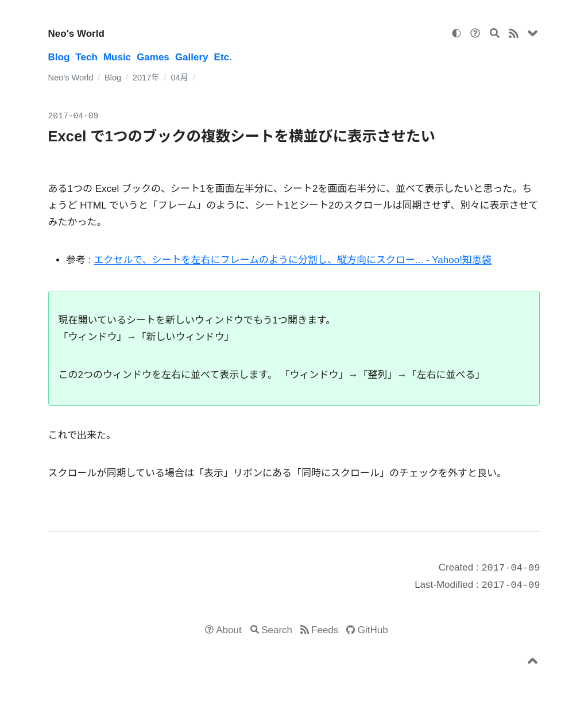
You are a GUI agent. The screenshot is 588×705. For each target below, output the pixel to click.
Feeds (325, 630)
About (229, 630)
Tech (86, 57)
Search (277, 630)
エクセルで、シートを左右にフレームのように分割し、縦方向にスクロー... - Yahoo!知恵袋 (293, 260)
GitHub (373, 630)
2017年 (146, 78)
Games (153, 57)
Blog (59, 57)
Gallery (192, 57)
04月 (179, 78)
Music (117, 57)
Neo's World (76, 34)
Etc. (223, 57)
